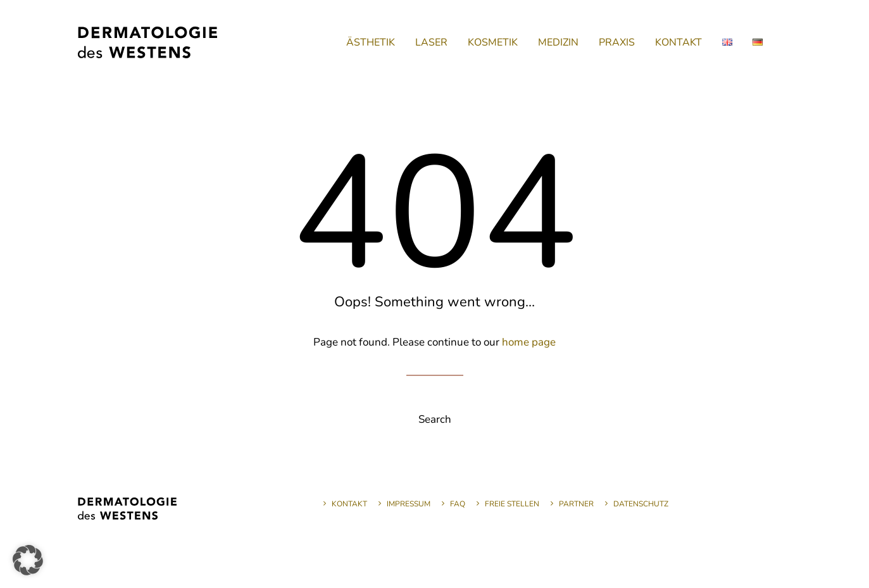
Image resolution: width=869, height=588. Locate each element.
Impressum (409, 504)
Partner (576, 504)
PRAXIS (617, 42)
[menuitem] (371, 42)
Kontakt (349, 504)
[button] (28, 560)
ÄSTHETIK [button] (371, 42)
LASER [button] (431, 42)
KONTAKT (678, 42)
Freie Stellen (512, 504)
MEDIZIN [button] (558, 42)
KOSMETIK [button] (493, 42)
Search (435, 419)
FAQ (458, 504)
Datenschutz (641, 504)
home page (529, 342)
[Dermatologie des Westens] (148, 42)
